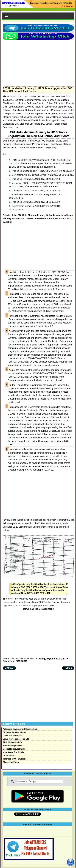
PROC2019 (21, 661)
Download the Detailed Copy (39, 609)
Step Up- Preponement (13, 746)
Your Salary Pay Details (13, 752)
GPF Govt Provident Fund (14, 732)
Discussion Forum (11, 762)
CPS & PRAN (9, 756)
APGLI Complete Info (12, 742)
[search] (40, 782)
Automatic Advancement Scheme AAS (20, 729)
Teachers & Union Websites (15, 759)
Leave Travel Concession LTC (16, 739)
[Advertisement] (39, 62)
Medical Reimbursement (14, 749)
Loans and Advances (12, 736)
